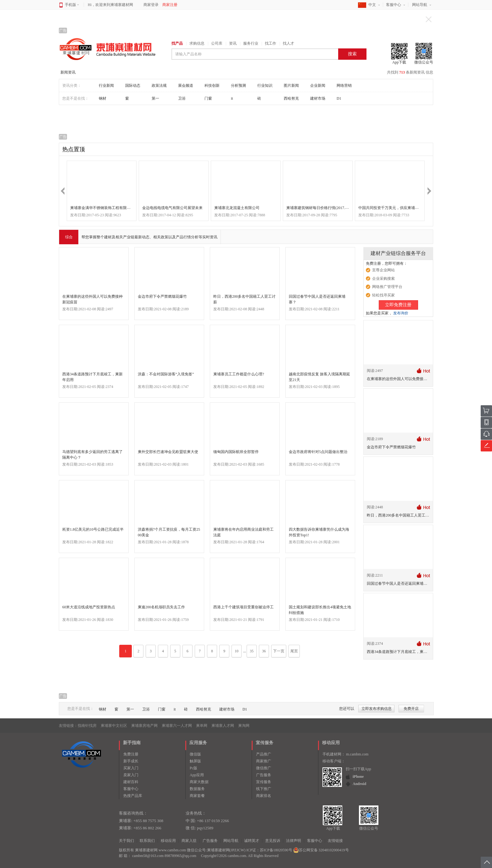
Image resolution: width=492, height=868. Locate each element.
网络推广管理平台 (387, 287)
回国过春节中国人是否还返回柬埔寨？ (399, 583)
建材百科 (131, 782)
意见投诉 (273, 841)
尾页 (294, 651)
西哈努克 (291, 98)
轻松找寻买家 (383, 295)
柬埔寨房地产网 (144, 726)
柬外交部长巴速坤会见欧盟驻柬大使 (168, 452)
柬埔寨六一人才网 (177, 726)
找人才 (288, 43)
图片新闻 (291, 86)
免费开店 (411, 709)
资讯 (233, 43)
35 (252, 651)
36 (264, 651)
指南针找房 (87, 726)
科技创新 (212, 86)
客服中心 (394, 5)
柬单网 (202, 726)
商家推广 (264, 761)
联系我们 (147, 841)
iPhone (358, 777)
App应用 (197, 775)
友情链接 (335, 841)
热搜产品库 (133, 796)
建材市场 (318, 98)
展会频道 (186, 86)
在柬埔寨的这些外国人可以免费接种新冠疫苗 (405, 379)
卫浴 (182, 98)
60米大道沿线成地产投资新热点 (89, 607)
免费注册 (131, 754)
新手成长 (131, 761)
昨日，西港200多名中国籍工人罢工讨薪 (400, 515)
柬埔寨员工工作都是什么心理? (239, 374)
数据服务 (197, 789)
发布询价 (401, 313)
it (232, 98)
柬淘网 (244, 726)
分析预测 (238, 86)
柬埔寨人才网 (223, 726)
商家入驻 (189, 841)
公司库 (217, 43)
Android (359, 784)
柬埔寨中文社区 (114, 726)
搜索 (352, 54)
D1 (339, 98)
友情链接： (68, 726)
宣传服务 (264, 782)
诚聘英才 (252, 841)
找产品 (177, 43)
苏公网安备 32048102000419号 (321, 850)
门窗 (208, 98)
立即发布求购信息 (377, 709)
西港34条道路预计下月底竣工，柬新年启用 (403, 652)
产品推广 (264, 754)
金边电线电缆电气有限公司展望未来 (172, 208)
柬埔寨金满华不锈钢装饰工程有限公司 (102, 208)
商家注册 (170, 5)
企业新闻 (318, 86)
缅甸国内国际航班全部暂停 (236, 452)
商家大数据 (199, 782)
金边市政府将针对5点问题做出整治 (318, 452)
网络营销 (344, 86)
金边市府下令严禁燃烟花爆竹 (162, 296)
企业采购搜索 (383, 279)
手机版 (72, 5)
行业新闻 (106, 86)
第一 (155, 98)
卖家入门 (131, 775)
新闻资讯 (68, 72)
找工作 (271, 43)
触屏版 (195, 761)
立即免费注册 (398, 305)
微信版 (195, 754)
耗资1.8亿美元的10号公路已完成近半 (93, 529)
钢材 (103, 98)
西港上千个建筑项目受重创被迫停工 (243, 607)
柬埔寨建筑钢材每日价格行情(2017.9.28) (320, 208)
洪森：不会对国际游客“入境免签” (166, 374)
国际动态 (133, 86)
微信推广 (264, 768)
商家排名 (264, 796)
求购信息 (197, 43)
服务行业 (251, 43)
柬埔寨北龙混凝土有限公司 (237, 208)
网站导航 (420, 5)
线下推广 (264, 789)
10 (237, 651)
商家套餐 (197, 796)
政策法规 (159, 86)
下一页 (279, 651)
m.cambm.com (357, 754)
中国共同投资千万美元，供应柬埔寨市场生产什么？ (402, 208)
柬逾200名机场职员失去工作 (161, 607)
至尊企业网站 (383, 270)
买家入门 (131, 768)
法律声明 (294, 841)
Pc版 (193, 768)
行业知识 (265, 86)
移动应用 (168, 841)
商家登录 (151, 5)
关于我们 (126, 841)
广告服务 (264, 775)
